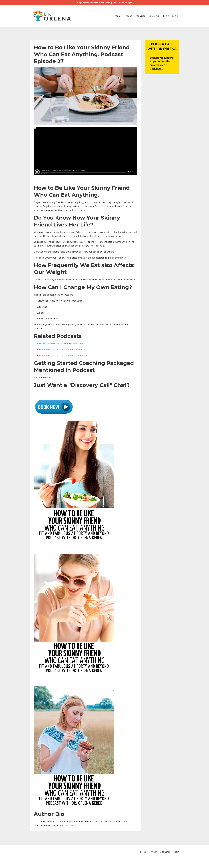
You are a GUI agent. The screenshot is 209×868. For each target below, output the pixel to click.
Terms (143, 852)
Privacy (153, 852)
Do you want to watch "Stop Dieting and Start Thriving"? (104, 3)
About (129, 16)
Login (166, 16)
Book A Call (154, 16)
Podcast (118, 16)
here (51, 378)
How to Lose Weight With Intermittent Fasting (62, 344)
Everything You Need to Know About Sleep (60, 350)
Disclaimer (165, 852)
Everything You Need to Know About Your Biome (64, 355)
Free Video (140, 16)
